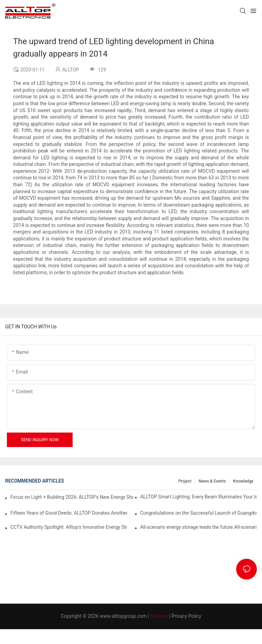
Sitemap (159, 616)
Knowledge (243, 481)
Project (185, 481)
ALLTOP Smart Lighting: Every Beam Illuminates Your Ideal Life (198, 497)
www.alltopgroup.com (123, 616)
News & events (212, 481)
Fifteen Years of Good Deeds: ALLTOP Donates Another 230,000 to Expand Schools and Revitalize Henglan (69, 513)
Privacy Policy (186, 616)
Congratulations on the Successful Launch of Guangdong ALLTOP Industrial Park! (198, 513)
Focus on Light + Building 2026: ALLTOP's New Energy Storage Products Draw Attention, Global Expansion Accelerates (72, 497)
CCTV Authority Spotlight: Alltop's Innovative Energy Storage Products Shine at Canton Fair (69, 527)
